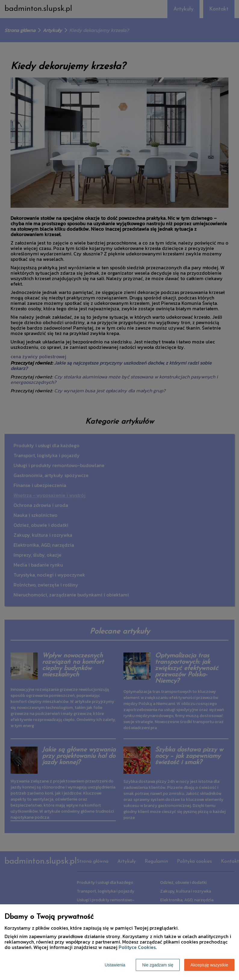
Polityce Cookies (137, 947)
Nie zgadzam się (158, 965)
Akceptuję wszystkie (209, 965)
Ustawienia (115, 965)
